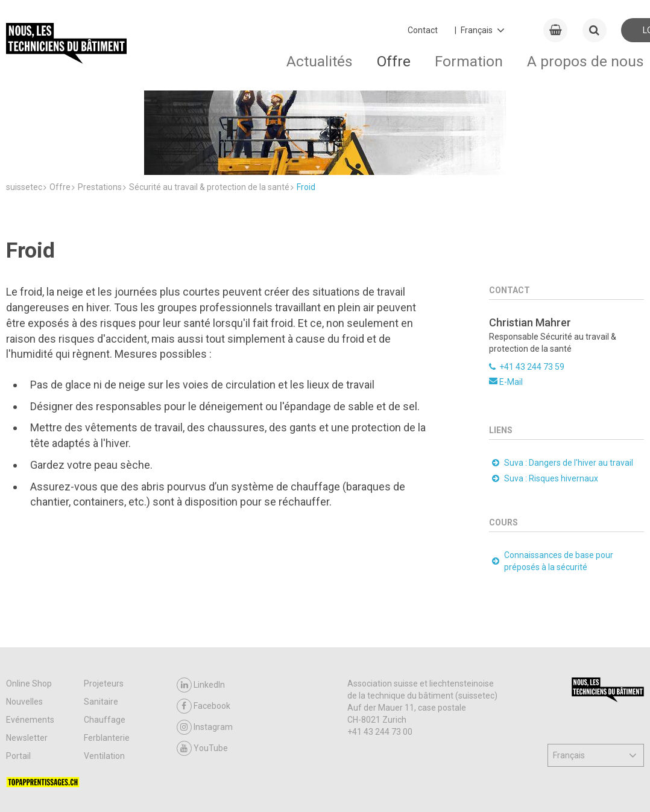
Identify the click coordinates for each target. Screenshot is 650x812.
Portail (18, 684)
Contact (423, 30)
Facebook (204, 634)
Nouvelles (24, 629)
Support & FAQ (116, 788)
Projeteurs (104, 611)
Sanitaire (101, 629)
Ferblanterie (107, 665)
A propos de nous (585, 61)
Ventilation (104, 684)
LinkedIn (201, 613)
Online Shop (29, 611)
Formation (469, 61)
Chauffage (105, 647)
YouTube (202, 676)
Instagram (205, 655)
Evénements (30, 647)
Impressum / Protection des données (265, 788)
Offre (394, 61)
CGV (69, 788)
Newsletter (27, 665)
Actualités (320, 61)
